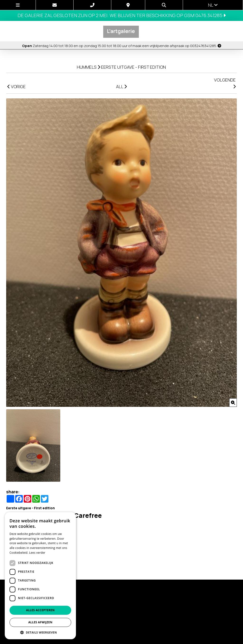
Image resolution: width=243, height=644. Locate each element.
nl (213, 5)
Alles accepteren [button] (40, 610)
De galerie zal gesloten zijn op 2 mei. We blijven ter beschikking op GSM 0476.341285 (122, 15)
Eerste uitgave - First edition (133, 67)
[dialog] (40, 576)
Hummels (87, 67)
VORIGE (16, 87)
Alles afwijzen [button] (40, 622)
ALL (121, 87)
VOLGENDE (225, 83)
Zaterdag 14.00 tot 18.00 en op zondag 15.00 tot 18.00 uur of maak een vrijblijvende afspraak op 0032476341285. (122, 46)
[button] (40, 632)
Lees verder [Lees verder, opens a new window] (37, 553)
